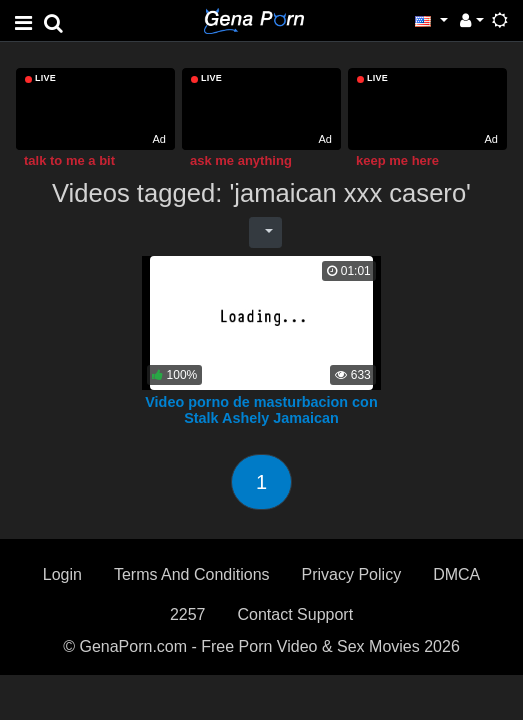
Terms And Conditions (192, 574)
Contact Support (295, 614)
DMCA (456, 574)
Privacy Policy (352, 574)
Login (62, 574)
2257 (188, 614)
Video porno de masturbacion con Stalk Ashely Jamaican (261, 410)
